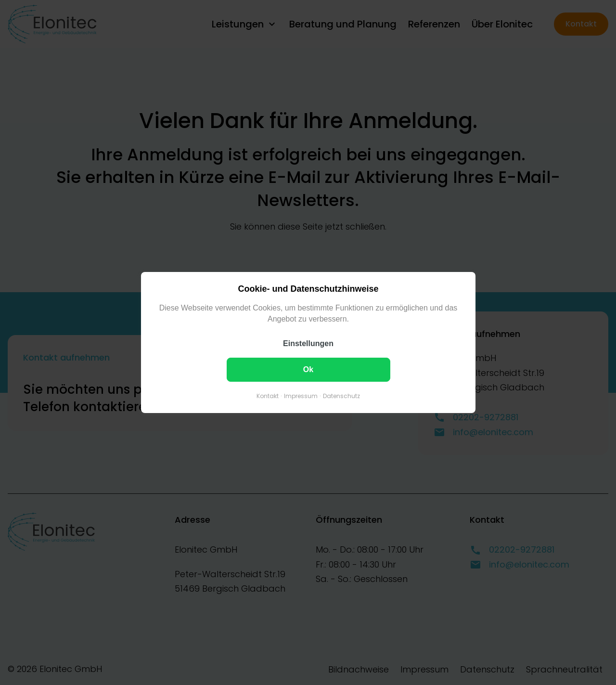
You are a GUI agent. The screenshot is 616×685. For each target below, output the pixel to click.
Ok (308, 369)
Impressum (301, 396)
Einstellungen (308, 343)
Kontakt (268, 396)
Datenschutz (341, 396)
